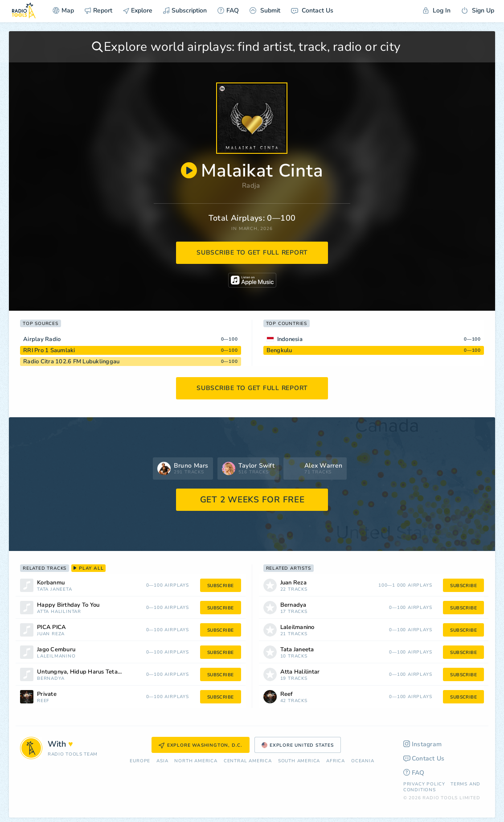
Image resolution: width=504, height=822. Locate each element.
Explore (138, 10)
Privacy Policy (424, 784)
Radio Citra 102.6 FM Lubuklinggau (71, 362)
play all (88, 568)
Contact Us (312, 10)
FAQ (228, 10)
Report (98, 10)
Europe (140, 761)
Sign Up (478, 10)
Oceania (363, 761)
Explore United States (298, 745)
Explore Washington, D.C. (201, 745)
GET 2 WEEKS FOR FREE (252, 500)
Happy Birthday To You (68, 605)
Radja (251, 185)
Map (63, 10)
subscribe (221, 586)
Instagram (423, 744)
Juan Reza (51, 634)
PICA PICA (51, 627)
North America (196, 761)
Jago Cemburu (56, 650)
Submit (265, 10)
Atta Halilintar (59, 612)
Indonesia (290, 339)
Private (47, 694)
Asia (162, 761)
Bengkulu (279, 350)
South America (299, 761)
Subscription (185, 10)
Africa (336, 761)
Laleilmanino (56, 656)
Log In (437, 10)
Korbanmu (51, 583)
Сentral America (248, 761)
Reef (43, 701)
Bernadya (51, 679)
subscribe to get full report (252, 253)
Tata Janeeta (55, 590)
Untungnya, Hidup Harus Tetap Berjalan (91, 672)
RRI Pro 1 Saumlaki (49, 350)
